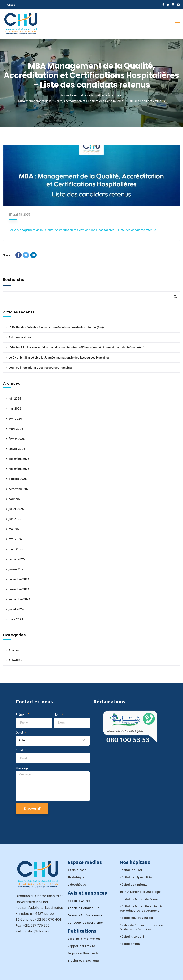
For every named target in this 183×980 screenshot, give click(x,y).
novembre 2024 (19, 589)
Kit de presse (77, 870)
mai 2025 (15, 529)
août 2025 (16, 499)
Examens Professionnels (85, 915)
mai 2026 (15, 409)
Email (20, 750)
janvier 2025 (17, 569)
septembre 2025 (20, 489)
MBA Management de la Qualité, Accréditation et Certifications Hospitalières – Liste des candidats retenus (83, 230)
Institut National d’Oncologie (140, 892)
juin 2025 (15, 519)
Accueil (66, 95)
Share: (7, 255)
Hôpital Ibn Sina (131, 870)
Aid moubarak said (21, 337)
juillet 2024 (16, 609)
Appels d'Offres (79, 901)
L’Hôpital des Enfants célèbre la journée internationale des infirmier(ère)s (57, 327)
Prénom (22, 715)
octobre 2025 (18, 479)
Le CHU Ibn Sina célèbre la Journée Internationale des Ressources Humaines (59, 358)
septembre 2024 (20, 599)
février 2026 (17, 439)
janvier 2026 (17, 449)
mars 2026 (16, 429)
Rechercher (14, 280)
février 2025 (17, 559)
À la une (113, 95)
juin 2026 (15, 399)
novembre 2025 (19, 469)
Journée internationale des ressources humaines (41, 368)
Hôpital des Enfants (133, 885)
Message (22, 768)
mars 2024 (16, 619)
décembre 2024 (19, 579)
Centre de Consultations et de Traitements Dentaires (141, 927)
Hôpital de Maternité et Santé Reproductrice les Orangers (140, 909)
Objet (20, 732)
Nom (57, 715)
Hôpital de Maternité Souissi (139, 899)
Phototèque (76, 877)
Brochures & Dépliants (84, 961)
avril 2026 (15, 419)
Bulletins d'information (84, 939)
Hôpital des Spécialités (136, 877)
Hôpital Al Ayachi (132, 937)
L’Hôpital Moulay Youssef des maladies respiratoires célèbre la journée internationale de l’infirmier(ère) (76, 348)
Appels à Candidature (83, 908)
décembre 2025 (19, 459)
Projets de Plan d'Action (84, 953)
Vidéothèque (77, 885)
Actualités (81, 95)
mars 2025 (16, 549)
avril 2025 (15, 539)
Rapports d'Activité (81, 946)
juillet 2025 (16, 509)
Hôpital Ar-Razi (130, 944)
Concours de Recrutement (87, 923)
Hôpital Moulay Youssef (136, 918)
